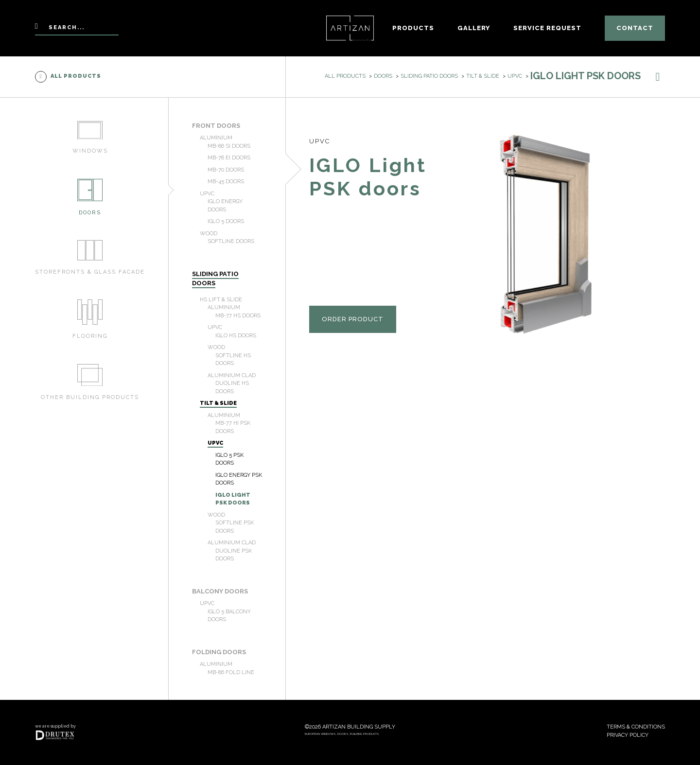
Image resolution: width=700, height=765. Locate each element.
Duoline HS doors (232, 387)
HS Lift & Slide (221, 300)
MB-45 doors (226, 182)
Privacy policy (628, 735)
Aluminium (216, 138)
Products (413, 28)
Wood (209, 234)
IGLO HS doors (236, 336)
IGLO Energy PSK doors (239, 479)
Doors (383, 76)
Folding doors (219, 652)
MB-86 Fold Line (231, 672)
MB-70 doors (226, 170)
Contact (635, 28)
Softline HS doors (233, 360)
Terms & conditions (636, 727)
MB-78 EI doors (229, 158)
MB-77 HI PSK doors (233, 427)
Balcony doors (220, 591)
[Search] (77, 28)
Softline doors (231, 241)
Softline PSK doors (235, 527)
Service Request (547, 28)
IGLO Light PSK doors (233, 499)
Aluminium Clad (232, 375)
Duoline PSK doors (234, 555)
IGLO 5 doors (226, 221)
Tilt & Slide (483, 76)
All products (68, 77)
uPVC (515, 76)
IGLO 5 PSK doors (229, 459)
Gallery (474, 28)
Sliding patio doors (429, 76)
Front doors (216, 126)
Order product (353, 319)
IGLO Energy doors (225, 206)
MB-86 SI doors (229, 146)
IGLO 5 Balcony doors (229, 616)
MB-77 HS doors (238, 316)
